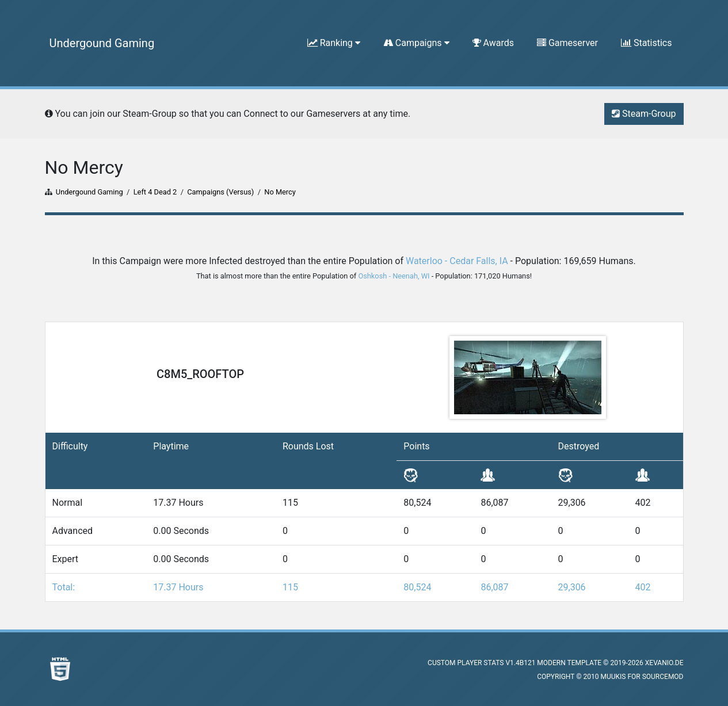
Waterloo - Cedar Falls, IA (457, 261)
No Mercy (280, 192)
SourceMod (663, 677)
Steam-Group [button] (644, 114)
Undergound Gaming (102, 43)
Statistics (647, 43)
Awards (493, 43)
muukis (613, 677)
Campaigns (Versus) (220, 192)
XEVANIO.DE (664, 663)
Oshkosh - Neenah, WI (394, 276)
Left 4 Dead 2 (155, 192)
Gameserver (567, 43)
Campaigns (416, 43)
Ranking (334, 43)
